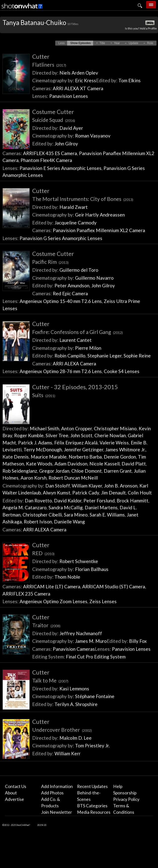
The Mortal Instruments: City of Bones (83, 199)
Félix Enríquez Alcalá (76, 443)
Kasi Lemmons (74, 689)
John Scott (81, 435)
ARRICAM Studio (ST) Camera (114, 586)
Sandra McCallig (66, 507)
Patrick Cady (86, 493)
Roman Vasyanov (93, 136)
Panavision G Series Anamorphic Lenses (61, 238)
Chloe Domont (87, 471)
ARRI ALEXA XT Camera (78, 88)
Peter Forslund (99, 501)
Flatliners (49, 65)
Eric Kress (86, 80)
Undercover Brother (62, 730)
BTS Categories (92, 806)
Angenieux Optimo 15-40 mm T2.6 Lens (61, 301)
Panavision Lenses (69, 96)
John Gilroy (66, 144)
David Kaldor (68, 501)
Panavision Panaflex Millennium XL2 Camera (99, 230)
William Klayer (87, 486)
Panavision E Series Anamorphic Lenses (61, 168)
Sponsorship (125, 793)
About (11, 793)
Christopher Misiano (115, 428)
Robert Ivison (38, 522)
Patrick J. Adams (35, 443)
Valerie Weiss (114, 443)
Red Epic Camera (70, 293)
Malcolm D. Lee (76, 738)
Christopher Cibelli (42, 515)
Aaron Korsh (34, 478)
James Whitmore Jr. (125, 449)
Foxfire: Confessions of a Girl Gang (78, 332)
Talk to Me (50, 680)
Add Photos (52, 793)
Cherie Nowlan (110, 435)
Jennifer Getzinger (84, 449)
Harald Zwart (74, 207)
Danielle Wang (69, 522)
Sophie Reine (137, 356)
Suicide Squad (54, 120)
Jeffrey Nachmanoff (81, 633)
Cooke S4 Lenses (122, 371)
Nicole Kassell (105, 464)
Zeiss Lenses (103, 601)
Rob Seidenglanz (20, 471)
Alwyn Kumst (57, 493)
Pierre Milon (88, 348)
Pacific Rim (50, 262)
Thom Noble (67, 577)
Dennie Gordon (120, 457)
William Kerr (67, 753)
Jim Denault (113, 493)
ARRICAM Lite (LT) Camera (52, 586)
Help (118, 786)
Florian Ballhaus (92, 569)
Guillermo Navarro (94, 278)
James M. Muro (91, 641)
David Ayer (71, 128)
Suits (44, 395)
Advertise (14, 799)
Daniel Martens (101, 507)
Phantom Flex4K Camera (46, 160)
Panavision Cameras (74, 649)
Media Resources (94, 812)
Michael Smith (44, 428)
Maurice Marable (49, 457)
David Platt (134, 464)
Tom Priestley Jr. (92, 746)
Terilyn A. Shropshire (76, 704)
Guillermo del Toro (79, 270)
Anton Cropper (77, 428)
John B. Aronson (121, 486)
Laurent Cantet (76, 340)
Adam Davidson (71, 464)
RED (43, 553)
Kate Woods (39, 464)
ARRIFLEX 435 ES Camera (50, 153)
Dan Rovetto (38, 501)
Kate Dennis (16, 457)
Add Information (57, 786)
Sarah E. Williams (107, 515)
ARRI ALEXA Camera (74, 364)
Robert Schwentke (79, 561)
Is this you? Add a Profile (141, 28)
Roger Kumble (29, 435)
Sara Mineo (76, 515)
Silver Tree (57, 435)
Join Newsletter (57, 812)
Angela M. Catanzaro (25, 507)
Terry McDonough (43, 449)
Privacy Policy (126, 799)
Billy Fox (138, 641)
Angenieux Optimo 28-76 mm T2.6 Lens (61, 371)
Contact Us (16, 786)
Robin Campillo (70, 356)
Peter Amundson (72, 285)
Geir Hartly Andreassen (100, 215)
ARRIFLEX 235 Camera (26, 594)
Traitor (46, 625)
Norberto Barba (85, 457)
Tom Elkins (130, 80)
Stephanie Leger (105, 356)
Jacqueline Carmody (76, 223)
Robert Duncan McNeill (73, 478)
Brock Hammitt (132, 501)
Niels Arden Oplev (79, 73)
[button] (62, 43)
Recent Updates (92, 786)
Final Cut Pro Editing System (96, 657)
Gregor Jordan (54, 471)
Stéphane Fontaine (95, 696)
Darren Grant (118, 471)
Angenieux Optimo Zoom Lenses (53, 601)
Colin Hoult (140, 493)
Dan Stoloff (58, 486)
